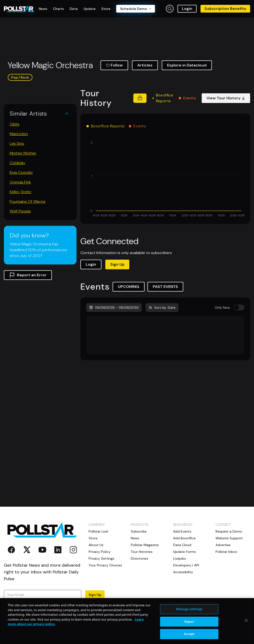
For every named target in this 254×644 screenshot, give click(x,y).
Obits (15, 124)
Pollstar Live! (98, 531)
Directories (139, 558)
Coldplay (18, 163)
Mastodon (19, 134)
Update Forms (185, 552)
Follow (114, 65)
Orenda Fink (20, 182)
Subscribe (139, 531)
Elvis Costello (21, 172)
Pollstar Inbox (226, 552)
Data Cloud (182, 545)
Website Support (229, 538)
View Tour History (226, 98)
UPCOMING (129, 287)
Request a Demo (229, 531)
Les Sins (17, 143)
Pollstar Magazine (145, 545)
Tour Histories (142, 552)
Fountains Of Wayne (28, 201)
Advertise (223, 545)
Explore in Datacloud (187, 65)
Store (93, 538)
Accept (189, 634)
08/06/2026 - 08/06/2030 (114, 307)
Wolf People (20, 211)
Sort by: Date (162, 307)
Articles (145, 65)
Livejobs (180, 558)
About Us (96, 545)
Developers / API (186, 565)
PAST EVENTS (165, 287)
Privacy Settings (101, 558)
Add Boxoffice (184, 538)
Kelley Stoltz (20, 192)
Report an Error (28, 275)
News (135, 538)
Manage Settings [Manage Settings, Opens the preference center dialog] (189, 609)
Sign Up (117, 264)
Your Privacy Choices (105, 565)
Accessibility (183, 572)
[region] (127, 621)
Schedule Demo (136, 9)
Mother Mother (23, 153)
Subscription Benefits (225, 9)
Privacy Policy (100, 552)
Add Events (182, 531)
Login (187, 9)
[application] (165, 179)
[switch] (239, 307)
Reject (189, 622)
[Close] (246, 621)
